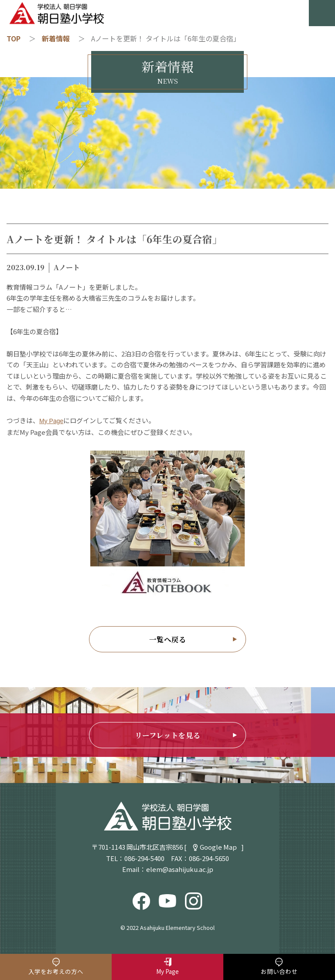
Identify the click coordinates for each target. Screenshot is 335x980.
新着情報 (56, 38)
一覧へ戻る (168, 639)
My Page (51, 421)
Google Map (218, 847)
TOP (14, 38)
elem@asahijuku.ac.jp (180, 869)
